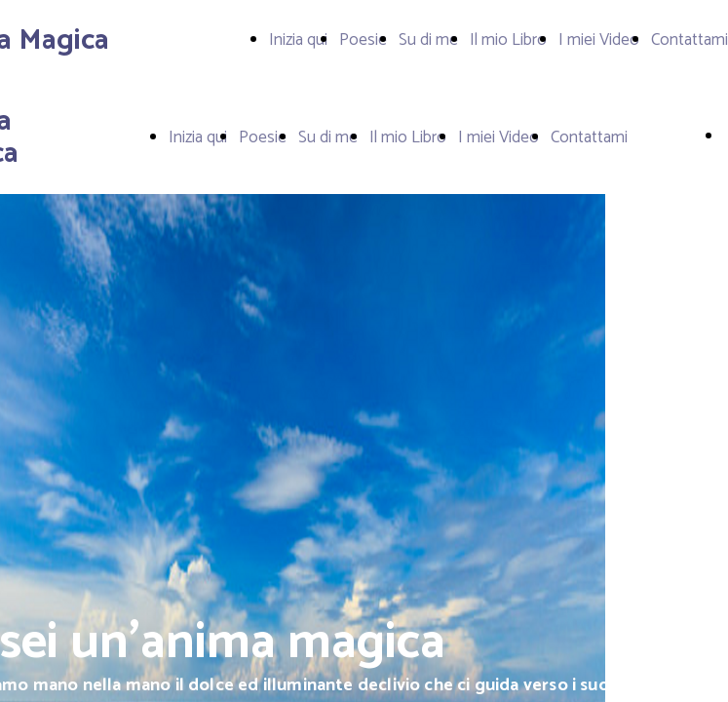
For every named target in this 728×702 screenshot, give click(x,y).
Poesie (363, 40)
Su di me (428, 40)
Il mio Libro (508, 40)
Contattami (690, 40)
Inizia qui (298, 40)
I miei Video (599, 40)
